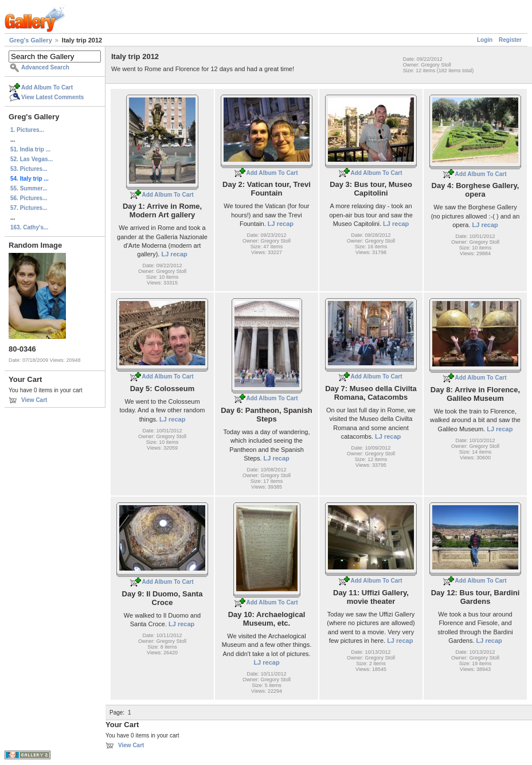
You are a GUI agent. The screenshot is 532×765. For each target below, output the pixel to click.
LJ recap (174, 254)
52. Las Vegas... (32, 159)
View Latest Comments (52, 97)
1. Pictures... (27, 130)
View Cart (34, 400)
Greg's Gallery (31, 40)
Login (485, 40)
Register (510, 40)
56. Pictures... (29, 198)
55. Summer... (29, 188)
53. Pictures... (29, 169)
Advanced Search (45, 67)
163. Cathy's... (29, 227)
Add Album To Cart (47, 87)
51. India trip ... (30, 149)
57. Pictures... (29, 208)
